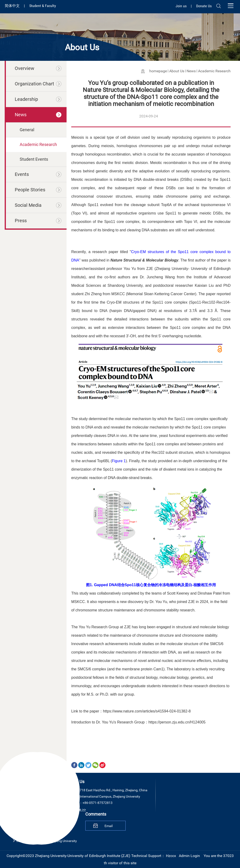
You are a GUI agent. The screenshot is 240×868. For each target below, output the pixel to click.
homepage (158, 71)
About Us (177, 71)
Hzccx (171, 856)
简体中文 (13, 6)
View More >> (75, 809)
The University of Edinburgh (36, 832)
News (191, 71)
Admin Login (189, 856)
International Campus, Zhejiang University (47, 841)
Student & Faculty (43, 6)
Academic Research (214, 71)
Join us (182, 6)
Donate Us (204, 6)
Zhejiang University (30, 823)
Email (109, 826)
